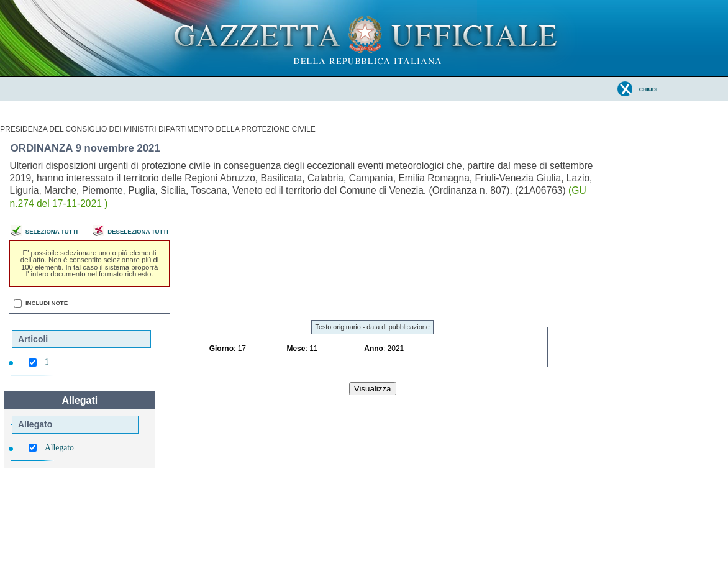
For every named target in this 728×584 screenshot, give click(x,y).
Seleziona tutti (52, 232)
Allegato (59, 448)
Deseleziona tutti (138, 232)
